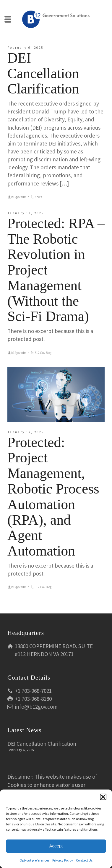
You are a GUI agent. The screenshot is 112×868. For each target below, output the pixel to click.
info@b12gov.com (36, 707)
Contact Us (84, 860)
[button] (103, 797)
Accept (56, 846)
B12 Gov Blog (43, 353)
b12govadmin (20, 197)
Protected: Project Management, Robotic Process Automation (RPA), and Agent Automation (53, 497)
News (38, 197)
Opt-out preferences (34, 860)
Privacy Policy (63, 860)
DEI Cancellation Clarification (43, 73)
